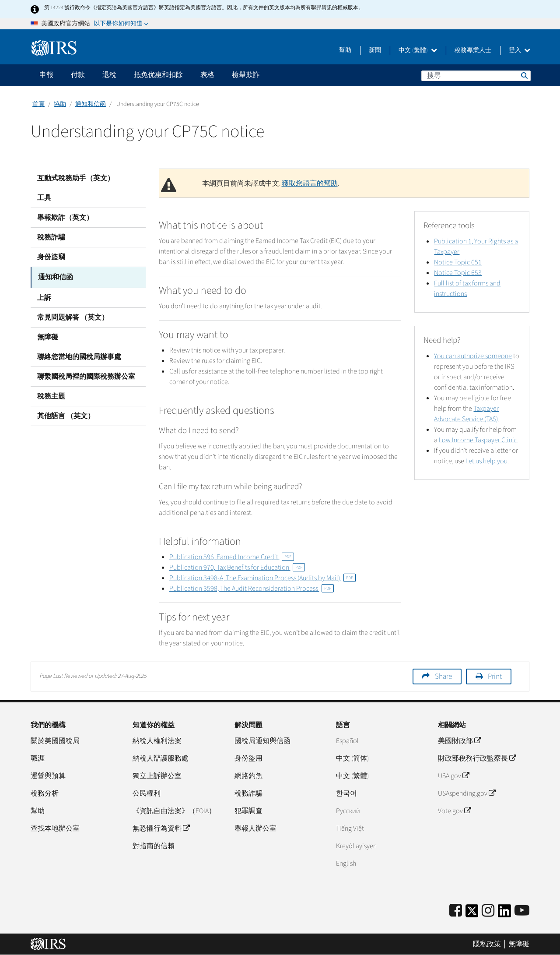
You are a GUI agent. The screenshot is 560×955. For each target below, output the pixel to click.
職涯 (38, 758)
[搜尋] (476, 76)
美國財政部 (459, 741)
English (346, 863)
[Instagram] (488, 911)
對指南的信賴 (154, 846)
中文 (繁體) (418, 50)
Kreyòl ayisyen (356, 846)
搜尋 (524, 75)
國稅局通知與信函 (262, 741)
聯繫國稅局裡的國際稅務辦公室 (86, 375)
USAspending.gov (467, 793)
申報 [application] (46, 75)
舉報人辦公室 (255, 828)
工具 (44, 198)
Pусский (348, 811)
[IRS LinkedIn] (504, 914)
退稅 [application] (109, 75)
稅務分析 (45, 793)
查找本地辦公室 (55, 828)
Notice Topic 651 (458, 262)
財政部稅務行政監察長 (477, 758)
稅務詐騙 (51, 237)
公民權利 (147, 793)
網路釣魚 (248, 776)
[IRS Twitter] (472, 914)
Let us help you (486, 461)
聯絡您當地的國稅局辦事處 (79, 356)
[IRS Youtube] (522, 911)
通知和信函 (91, 104)
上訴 (44, 296)
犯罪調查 (248, 811)
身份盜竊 (51, 257)
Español (347, 741)
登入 (520, 50)
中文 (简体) (352, 758)
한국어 (346, 793)
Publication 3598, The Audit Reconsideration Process (252, 589)
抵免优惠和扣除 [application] (158, 75)
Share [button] (443, 677)
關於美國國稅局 (55, 741)
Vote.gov (454, 811)
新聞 (375, 50)
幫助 (345, 50)
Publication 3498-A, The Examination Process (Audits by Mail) (262, 578)
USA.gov (453, 776)
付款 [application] (78, 75)
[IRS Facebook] (456, 911)
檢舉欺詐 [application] (246, 75)
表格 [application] (207, 75)
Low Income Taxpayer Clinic (478, 440)
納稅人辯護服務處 (161, 758)
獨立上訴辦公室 (157, 776)
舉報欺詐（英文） (65, 218)
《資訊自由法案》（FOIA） (174, 811)
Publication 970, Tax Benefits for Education (237, 567)
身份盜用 (248, 758)
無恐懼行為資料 (161, 828)
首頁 (38, 104)
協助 (60, 104)
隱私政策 (487, 944)
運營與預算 (48, 776)
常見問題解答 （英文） (73, 316)
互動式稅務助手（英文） (76, 178)
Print (495, 677)
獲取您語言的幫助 (310, 183)
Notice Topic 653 (458, 273)
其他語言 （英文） (66, 415)
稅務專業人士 (473, 50)
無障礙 (48, 336)
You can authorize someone (473, 356)
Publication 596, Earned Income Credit (232, 557)
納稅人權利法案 (157, 741)
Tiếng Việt (350, 828)
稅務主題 (51, 395)
